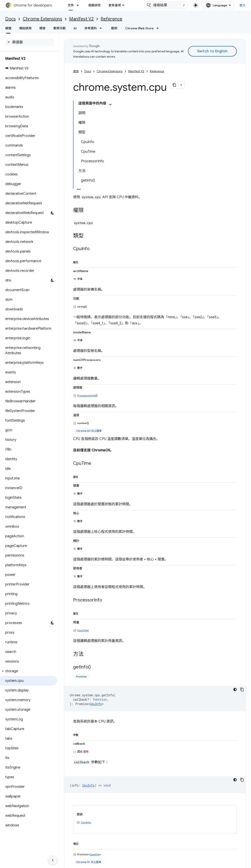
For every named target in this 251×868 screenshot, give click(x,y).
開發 (42, 28)
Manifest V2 (81, 19)
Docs (11, 19)
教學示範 (60, 28)
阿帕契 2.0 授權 (185, 789)
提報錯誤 (70, 831)
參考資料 (91, 28)
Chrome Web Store (139, 28)
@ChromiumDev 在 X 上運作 (208, 831)
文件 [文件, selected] (71, 5)
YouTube (194, 838)
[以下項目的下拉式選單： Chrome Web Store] (159, 28)
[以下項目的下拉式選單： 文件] (79, 5)
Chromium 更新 (137, 831)
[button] (29, 671)
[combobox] (170, 5)
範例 (114, 28)
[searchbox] (29, 42)
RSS (191, 852)
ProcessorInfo (86, 300)
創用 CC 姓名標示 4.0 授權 (135, 789)
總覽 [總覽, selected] (8, 28)
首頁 (76, 71)
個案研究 (94, 5)
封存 (130, 845)
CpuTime (83, 532)
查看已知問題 (73, 838)
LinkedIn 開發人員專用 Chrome (210, 845)
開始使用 (25, 28)
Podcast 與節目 (137, 852)
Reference (111, 19)
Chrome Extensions (42, 19)
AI (75, 28)
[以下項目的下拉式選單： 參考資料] (102, 28)
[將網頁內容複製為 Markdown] (174, 85)
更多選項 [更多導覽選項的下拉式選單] (128, 5)
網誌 (111, 5)
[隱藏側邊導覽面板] (53, 860)
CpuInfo (96, 605)
